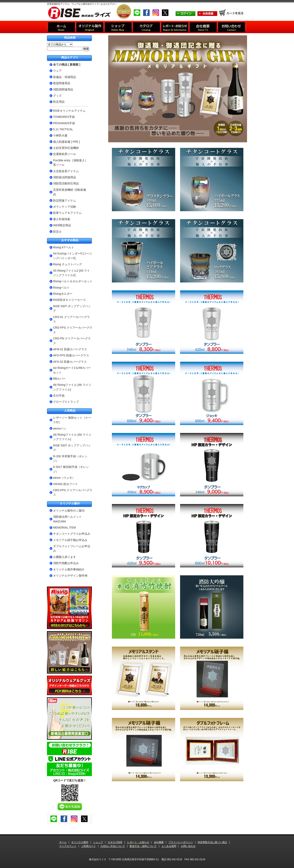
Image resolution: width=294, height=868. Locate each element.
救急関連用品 (62, 83)
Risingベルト (61, 288)
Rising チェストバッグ (67, 264)
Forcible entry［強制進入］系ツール (70, 163)
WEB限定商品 (62, 225)
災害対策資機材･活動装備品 (70, 192)
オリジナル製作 (80, 842)
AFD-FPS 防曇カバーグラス (71, 355)
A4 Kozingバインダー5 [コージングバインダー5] (73, 256)
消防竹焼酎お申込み (66, 563)
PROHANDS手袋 (64, 123)
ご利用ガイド (88, 846)
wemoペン (60, 428)
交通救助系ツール (65, 154)
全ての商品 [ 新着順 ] (67, 65)
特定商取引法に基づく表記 (212, 842)
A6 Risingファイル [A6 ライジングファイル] (72, 387)
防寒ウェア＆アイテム (67, 213)
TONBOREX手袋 (64, 117)
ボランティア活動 (65, 207)
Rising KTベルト (64, 247)
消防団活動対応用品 (66, 183)
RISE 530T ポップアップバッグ (72, 308)
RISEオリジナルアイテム (69, 111)
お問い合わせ (188, 846)
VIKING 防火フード (65, 484)
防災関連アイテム (65, 201)
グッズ (57, 96)
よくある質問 (169, 846)
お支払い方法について (113, 846)
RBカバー (59, 379)
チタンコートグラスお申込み (72, 534)
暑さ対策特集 (62, 219)
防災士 (57, 232)
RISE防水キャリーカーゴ (69, 300)
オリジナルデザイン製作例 (70, 576)
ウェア (57, 71)
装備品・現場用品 (65, 77)
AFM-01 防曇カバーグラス (70, 349)
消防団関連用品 (63, 89)
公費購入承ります (65, 557)
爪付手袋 (59, 396)
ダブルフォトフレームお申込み (72, 548)
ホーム (63, 842)
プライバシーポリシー (181, 842)
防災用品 (59, 102)
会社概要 (159, 842)
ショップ (98, 842)
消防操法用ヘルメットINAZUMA (67, 519)
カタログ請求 (115, 842)
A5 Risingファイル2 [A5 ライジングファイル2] (72, 273)
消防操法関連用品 (65, 177)
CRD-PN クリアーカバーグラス (72, 341)
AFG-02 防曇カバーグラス (70, 362)
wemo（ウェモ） (64, 478)
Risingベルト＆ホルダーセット (73, 281)
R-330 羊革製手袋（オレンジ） (70, 459)
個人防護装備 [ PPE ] (66, 142)
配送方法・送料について (143, 846)
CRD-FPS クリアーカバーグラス (73, 330)
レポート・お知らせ (138, 842)
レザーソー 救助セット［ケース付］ (72, 420)
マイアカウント (68, 846)
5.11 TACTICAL (63, 129)
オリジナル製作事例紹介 (69, 569)
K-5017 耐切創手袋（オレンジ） (71, 469)
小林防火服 (60, 135)
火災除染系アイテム (66, 171)
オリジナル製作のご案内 (69, 511)
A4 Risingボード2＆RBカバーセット (72, 370)
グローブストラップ (66, 402)
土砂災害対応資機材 (66, 148)
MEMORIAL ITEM (65, 528)
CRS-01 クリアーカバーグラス (71, 319)
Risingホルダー (63, 294)
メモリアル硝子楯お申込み (70, 540)
